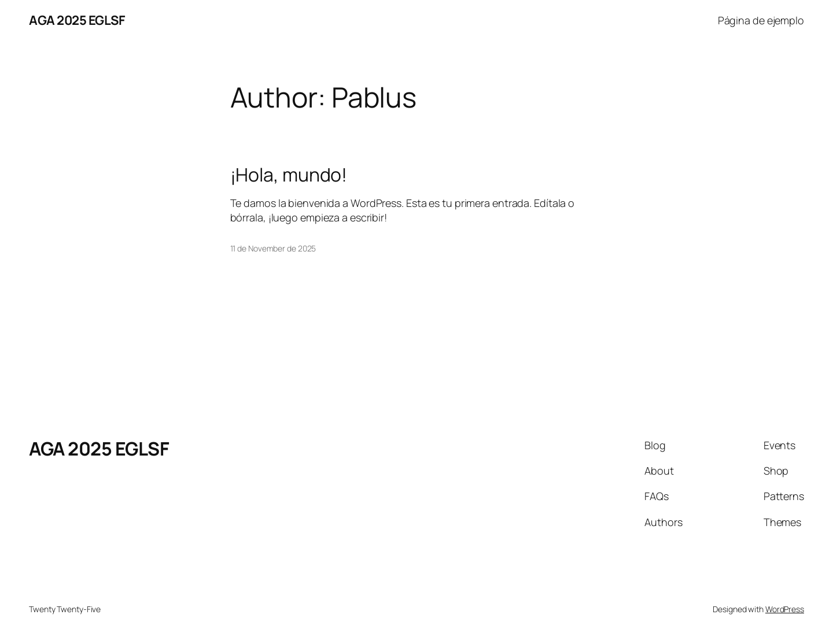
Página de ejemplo (761, 20)
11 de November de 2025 (273, 248)
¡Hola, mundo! (289, 175)
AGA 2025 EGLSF (77, 20)
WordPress (785, 609)
